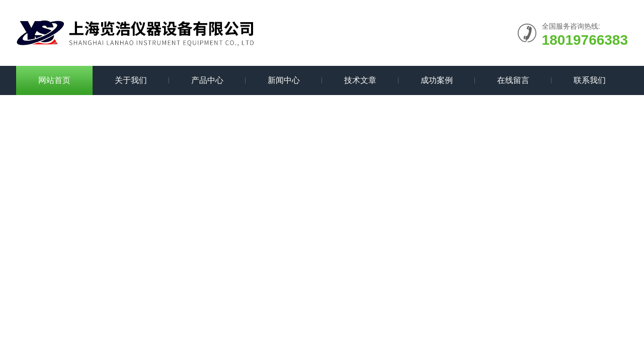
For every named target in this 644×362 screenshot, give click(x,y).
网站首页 (54, 80)
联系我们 (590, 80)
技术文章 (360, 80)
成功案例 (437, 80)
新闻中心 (284, 80)
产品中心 (207, 80)
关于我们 (131, 80)
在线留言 (513, 80)
